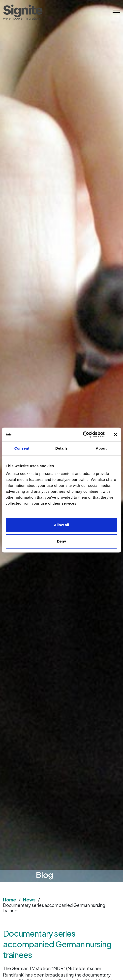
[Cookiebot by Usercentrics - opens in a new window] (83, 434)
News (29, 900)
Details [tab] (61, 448)
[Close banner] (116, 434)
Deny (62, 541)
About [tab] (101, 448)
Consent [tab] (22, 448)
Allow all (62, 525)
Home (10, 900)
